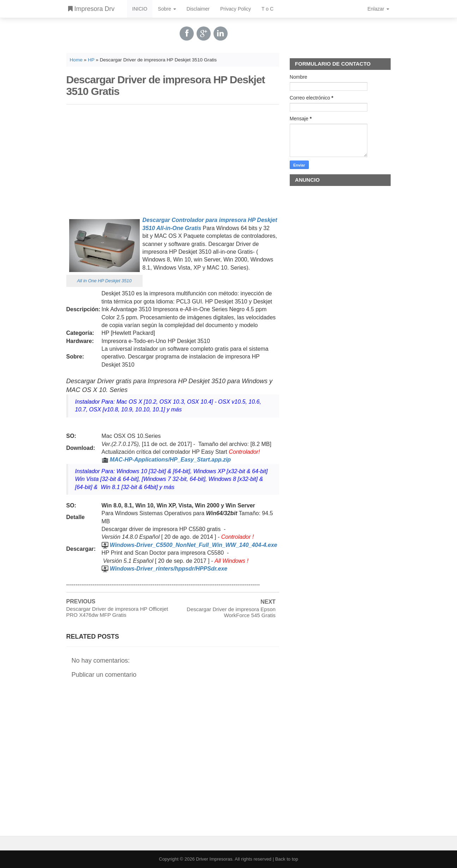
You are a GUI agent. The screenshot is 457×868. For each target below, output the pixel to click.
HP (91, 60)
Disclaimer (198, 9)
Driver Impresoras (214, 859)
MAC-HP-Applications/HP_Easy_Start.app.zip (170, 460)
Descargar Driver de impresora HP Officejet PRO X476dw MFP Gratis (117, 612)
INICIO (140, 9)
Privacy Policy (236, 9)
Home (76, 60)
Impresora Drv (91, 9)
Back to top (287, 859)
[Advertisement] (173, 159)
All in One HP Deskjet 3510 (104, 281)
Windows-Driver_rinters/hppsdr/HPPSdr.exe (169, 569)
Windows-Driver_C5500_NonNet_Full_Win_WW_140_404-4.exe (194, 545)
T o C (267, 9)
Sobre (167, 9)
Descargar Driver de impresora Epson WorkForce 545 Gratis (231, 612)
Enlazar (378, 9)
